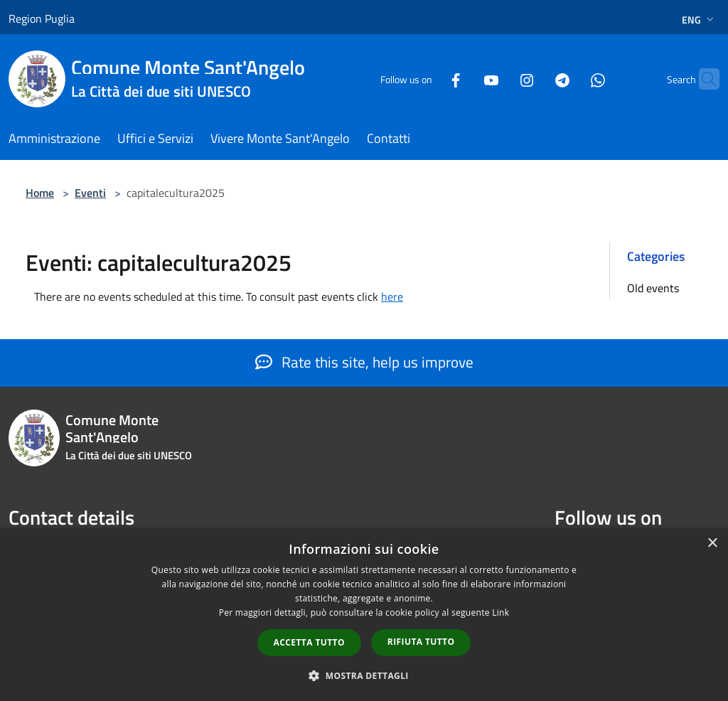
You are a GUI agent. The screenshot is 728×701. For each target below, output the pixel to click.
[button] (364, 675)
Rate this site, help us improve (364, 362)
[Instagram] (499, 79)
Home (40, 193)
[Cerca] (702, 79)
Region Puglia (42, 18)
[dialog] (364, 615)
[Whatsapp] (570, 79)
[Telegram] (535, 79)
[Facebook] (428, 79)
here (392, 296)
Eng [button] (699, 20)
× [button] (712, 544)
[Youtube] (464, 79)
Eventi (90, 193)
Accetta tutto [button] (309, 642)
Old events (653, 288)
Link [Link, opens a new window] (500, 612)
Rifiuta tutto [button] (421, 642)
